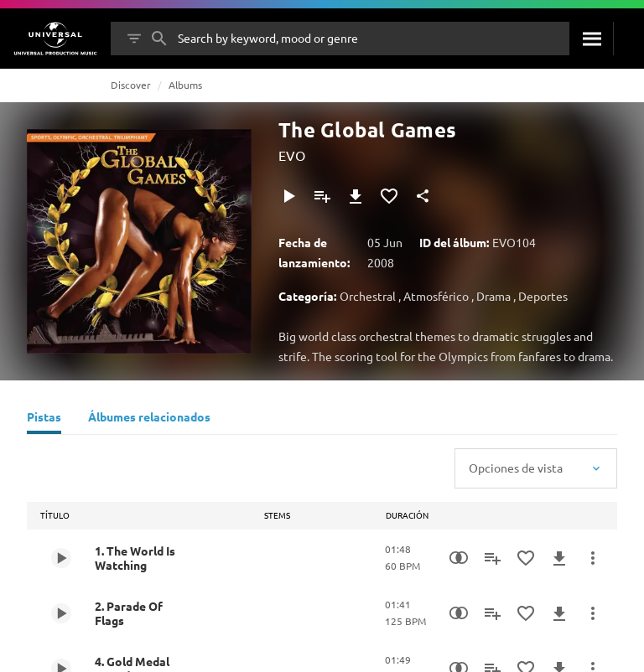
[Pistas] (44, 419)
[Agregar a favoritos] (389, 196)
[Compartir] (423, 196)
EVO (292, 155)
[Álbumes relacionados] (149, 419)
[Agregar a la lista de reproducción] (322, 196)
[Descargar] (356, 196)
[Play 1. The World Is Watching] (61, 558)
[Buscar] (591, 39)
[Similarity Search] (459, 558)
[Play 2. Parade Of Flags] (61, 613)
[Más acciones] (593, 558)
